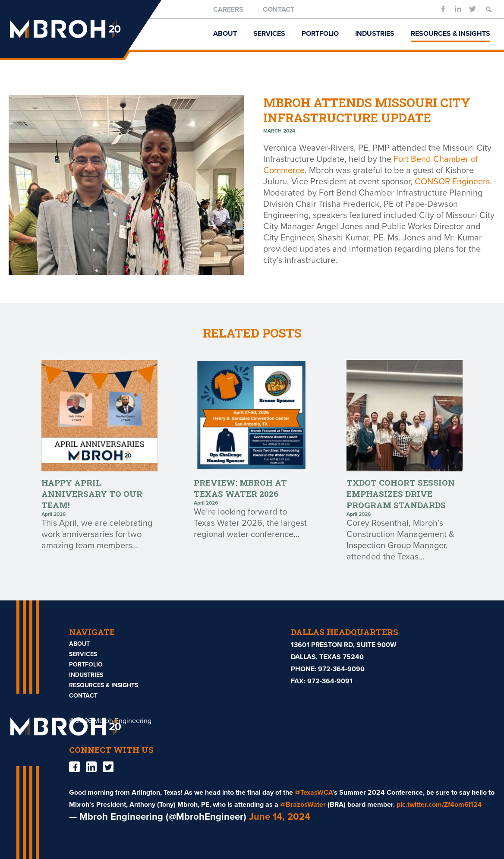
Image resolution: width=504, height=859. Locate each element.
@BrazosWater (303, 805)
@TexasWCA (313, 793)
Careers (228, 9)
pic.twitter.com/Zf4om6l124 (439, 805)
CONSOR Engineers (452, 182)
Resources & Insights (450, 34)
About (225, 34)
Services (269, 34)
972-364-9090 (341, 669)
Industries (375, 34)
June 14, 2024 (280, 817)
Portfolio (320, 34)
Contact (279, 9)
